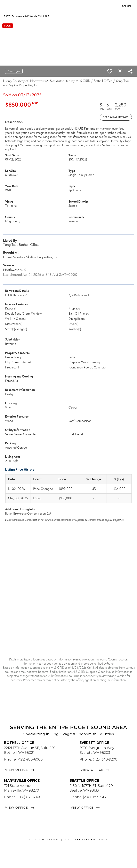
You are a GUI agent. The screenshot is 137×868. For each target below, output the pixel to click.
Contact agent (14, 71)
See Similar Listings (116, 117)
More (127, 6)
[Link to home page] (5, 6)
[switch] (110, 71)
